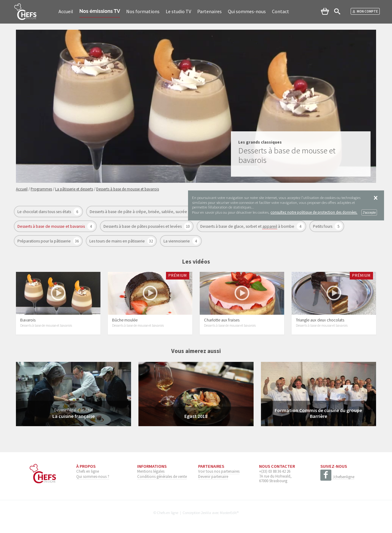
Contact (281, 11)
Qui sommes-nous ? (93, 476)
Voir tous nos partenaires (219, 471)
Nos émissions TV (100, 11)
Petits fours (323, 226)
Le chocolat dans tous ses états (45, 212)
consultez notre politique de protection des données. (314, 212)
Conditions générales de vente (162, 476)
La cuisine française (73, 416)
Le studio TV (178, 11)
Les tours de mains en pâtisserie (118, 241)
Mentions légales (151, 471)
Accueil (66, 11)
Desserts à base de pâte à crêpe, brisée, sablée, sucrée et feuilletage (151, 212)
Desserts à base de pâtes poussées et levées (143, 226)
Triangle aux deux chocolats (320, 320)
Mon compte (365, 11)
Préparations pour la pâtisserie (45, 241)
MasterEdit (228, 512)
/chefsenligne (337, 477)
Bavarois (28, 320)
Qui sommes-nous (247, 11)
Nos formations (143, 11)
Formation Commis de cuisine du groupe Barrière (318, 413)
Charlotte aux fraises (222, 320)
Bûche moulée (125, 320)
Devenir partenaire (213, 476)
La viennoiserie (177, 241)
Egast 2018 (196, 416)
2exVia (206, 512)
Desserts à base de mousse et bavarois (52, 226)
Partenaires (209, 11)
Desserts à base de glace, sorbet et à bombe (248, 227)
